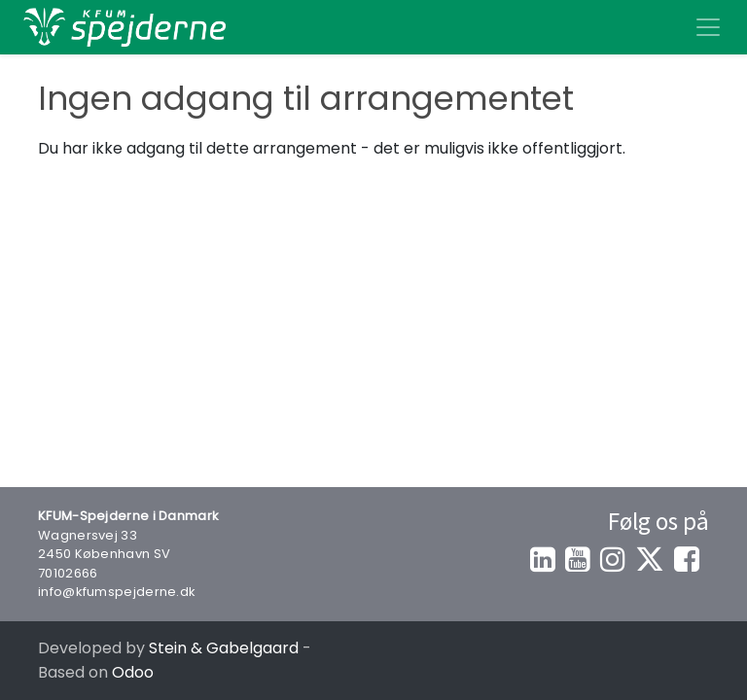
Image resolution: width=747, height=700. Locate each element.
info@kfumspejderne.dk (117, 592)
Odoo (133, 672)
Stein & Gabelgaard (224, 648)
